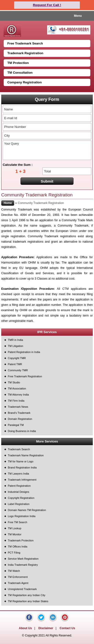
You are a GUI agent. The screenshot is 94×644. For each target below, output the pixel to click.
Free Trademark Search (25, 43)
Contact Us (67, 628)
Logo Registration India (22, 516)
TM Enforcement (18, 577)
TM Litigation (16, 346)
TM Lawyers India (18, 474)
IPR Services (47, 332)
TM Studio (14, 382)
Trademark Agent (18, 583)
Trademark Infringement (22, 480)
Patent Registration (19, 486)
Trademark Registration (25, 53)
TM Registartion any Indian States (28, 601)
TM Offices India (18, 547)
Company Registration (25, 82)
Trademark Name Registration (26, 455)
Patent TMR (15, 364)
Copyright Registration (21, 498)
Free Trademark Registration (25, 376)
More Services (47, 441)
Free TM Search (17, 522)
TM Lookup (15, 528)
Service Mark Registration (23, 559)
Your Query (47, 150)
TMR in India (15, 340)
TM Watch (14, 571)
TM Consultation (20, 73)
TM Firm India (16, 401)
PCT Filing (14, 553)
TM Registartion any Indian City (26, 595)
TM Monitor (15, 534)
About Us (25, 628)
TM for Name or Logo (21, 461)
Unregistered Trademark (22, 589)
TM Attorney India (18, 395)
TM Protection (18, 63)
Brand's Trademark (19, 413)
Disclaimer (46, 628)
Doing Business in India (22, 431)
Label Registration (19, 504)
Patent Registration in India (24, 352)
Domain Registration (20, 419)
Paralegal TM (16, 425)
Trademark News (18, 407)
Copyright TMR (17, 358)
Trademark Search (19, 449)
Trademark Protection (21, 540)
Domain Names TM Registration (27, 510)
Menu (78, 16)
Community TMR (18, 370)
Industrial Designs (18, 492)
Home (8, 203)
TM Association (17, 388)
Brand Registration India (22, 468)
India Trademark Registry (23, 565)
